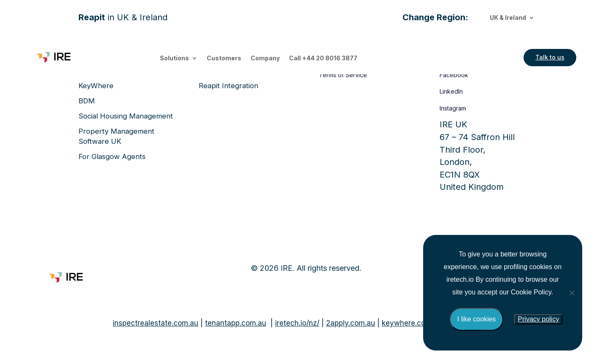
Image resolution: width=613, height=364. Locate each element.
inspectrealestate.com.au (155, 323)
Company (265, 58)
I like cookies (477, 319)
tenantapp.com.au (236, 323)
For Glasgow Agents (112, 156)
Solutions (174, 58)
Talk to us (550, 57)
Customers (224, 58)
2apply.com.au (351, 323)
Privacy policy (538, 319)
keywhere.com (407, 323)
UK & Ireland (508, 18)
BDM (87, 101)
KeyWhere (96, 86)
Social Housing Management (126, 116)
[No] (572, 293)
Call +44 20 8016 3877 (323, 58)
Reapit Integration (228, 86)
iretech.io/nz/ (297, 323)
